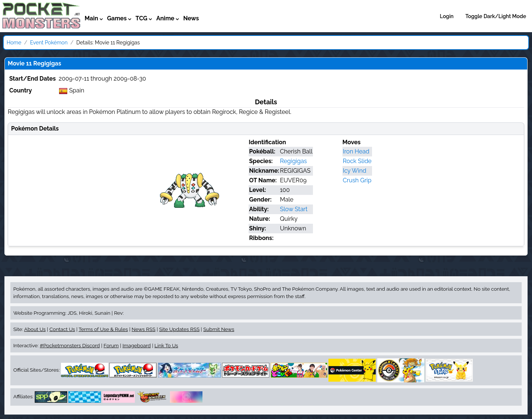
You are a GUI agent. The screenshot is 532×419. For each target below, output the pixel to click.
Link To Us (166, 345)
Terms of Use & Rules (103, 329)
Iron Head (356, 151)
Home (14, 43)
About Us (35, 329)
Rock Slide (357, 161)
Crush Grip (357, 180)
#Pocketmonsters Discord (70, 345)
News (191, 18)
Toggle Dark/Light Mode (496, 16)
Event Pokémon (49, 43)
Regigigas (294, 161)
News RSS (143, 329)
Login (447, 16)
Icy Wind (355, 171)
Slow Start (294, 209)
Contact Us (62, 329)
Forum (111, 345)
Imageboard (137, 345)
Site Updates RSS (179, 329)
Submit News (219, 329)
